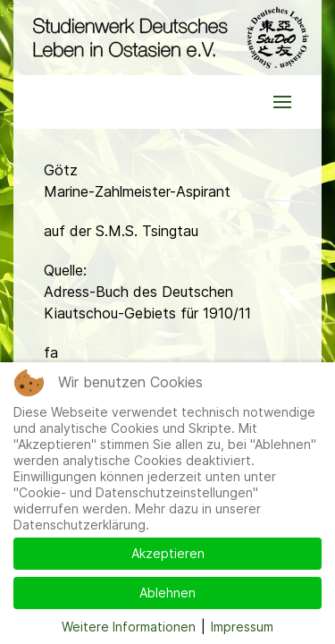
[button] (282, 102)
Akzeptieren (168, 553)
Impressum (242, 627)
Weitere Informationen (129, 627)
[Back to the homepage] (167, 38)
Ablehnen (167, 593)
